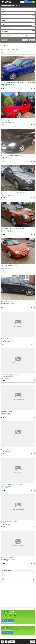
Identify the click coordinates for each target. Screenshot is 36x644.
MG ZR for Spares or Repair (7, 119)
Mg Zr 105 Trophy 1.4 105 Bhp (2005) (9, 521)
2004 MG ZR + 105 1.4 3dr (7, 302)
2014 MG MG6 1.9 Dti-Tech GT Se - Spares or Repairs (13, 192)
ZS (18, 582)
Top (32, 642)
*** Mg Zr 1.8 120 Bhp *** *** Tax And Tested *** (12, 485)
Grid (10, 52)
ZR (18, 573)
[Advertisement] (18, 596)
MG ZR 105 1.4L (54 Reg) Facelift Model (10, 375)
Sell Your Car (8, 632)
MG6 (18, 577)
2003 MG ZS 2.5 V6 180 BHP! (8, 558)
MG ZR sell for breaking (6, 411)
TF (18, 575)
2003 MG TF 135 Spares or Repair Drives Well (11, 156)
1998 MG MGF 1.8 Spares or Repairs (9, 265)
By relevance (19, 52)
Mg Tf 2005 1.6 (4, 338)
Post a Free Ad (8, 621)
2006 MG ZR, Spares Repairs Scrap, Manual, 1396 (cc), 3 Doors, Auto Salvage (18, 82)
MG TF (3, 448)
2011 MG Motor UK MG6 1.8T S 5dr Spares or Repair (13, 229)
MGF (18, 580)
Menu (12, 642)
